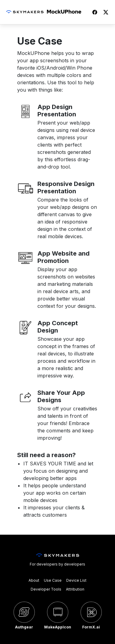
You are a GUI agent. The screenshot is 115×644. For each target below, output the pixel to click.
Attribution (75, 589)
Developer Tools (46, 589)
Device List (76, 580)
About (34, 580)
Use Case (53, 580)
